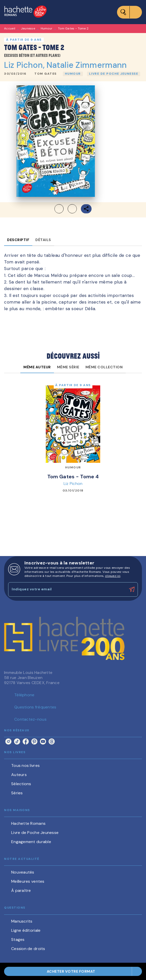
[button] (46, 74)
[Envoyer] (132, 590)
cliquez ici (113, 576)
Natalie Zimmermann (87, 65)
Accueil (10, 28)
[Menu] (129, 12)
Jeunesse (28, 28)
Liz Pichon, (25, 65)
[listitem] (8, 741)
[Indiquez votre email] (67, 589)
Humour (47, 28)
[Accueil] (25, 12)
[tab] (18, 240)
